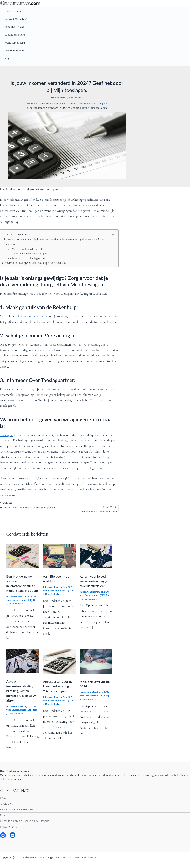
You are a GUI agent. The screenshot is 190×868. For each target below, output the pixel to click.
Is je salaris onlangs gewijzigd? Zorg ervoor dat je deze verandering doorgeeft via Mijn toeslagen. (54, 242)
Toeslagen (6, 435)
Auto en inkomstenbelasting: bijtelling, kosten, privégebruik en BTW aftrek (21, 691)
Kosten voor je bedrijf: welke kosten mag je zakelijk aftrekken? (95, 581)
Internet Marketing (16, 19)
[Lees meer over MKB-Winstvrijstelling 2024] (96, 661)
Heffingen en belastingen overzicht (25, 821)
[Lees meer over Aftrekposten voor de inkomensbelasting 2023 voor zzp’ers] (59, 661)
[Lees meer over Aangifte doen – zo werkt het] (59, 556)
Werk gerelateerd (15, 43)
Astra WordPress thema (82, 857)
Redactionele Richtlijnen (17, 810)
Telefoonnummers (15, 50)
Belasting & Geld (14, 27)
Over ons (7, 804)
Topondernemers (15, 35)
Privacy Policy (10, 827)
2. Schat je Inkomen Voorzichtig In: (29, 254)
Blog (7, 58)
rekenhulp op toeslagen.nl (32, 316)
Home (4, 798)
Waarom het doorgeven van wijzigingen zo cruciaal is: (35, 263)
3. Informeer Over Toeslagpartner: (28, 258)
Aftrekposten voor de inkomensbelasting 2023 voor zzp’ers (58, 686)
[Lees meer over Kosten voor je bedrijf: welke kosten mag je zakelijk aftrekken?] (96, 556)
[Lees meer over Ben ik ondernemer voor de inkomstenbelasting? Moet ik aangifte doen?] (23, 556)
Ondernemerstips (15, 11)
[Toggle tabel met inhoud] (112, 234)
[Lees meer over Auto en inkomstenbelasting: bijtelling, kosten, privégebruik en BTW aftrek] (23, 661)
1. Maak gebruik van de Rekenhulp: (28, 249)
